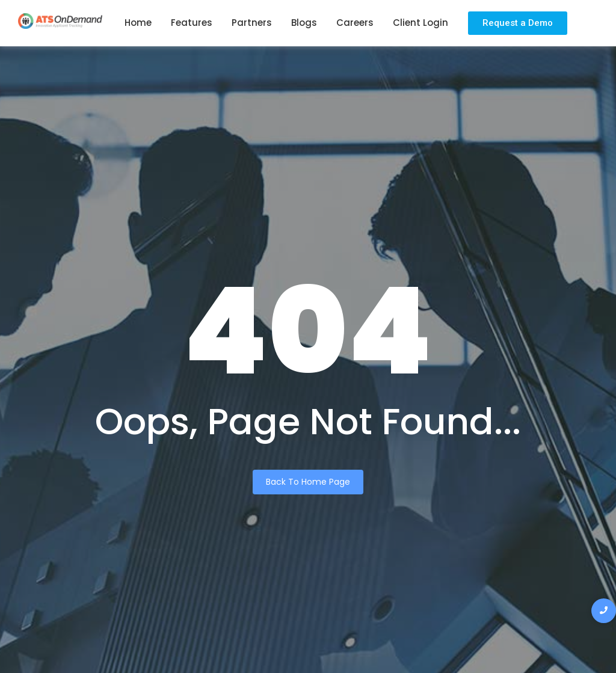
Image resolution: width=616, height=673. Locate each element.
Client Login (420, 23)
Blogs (304, 23)
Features (192, 23)
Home (138, 23)
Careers (355, 23)
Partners (252, 23)
